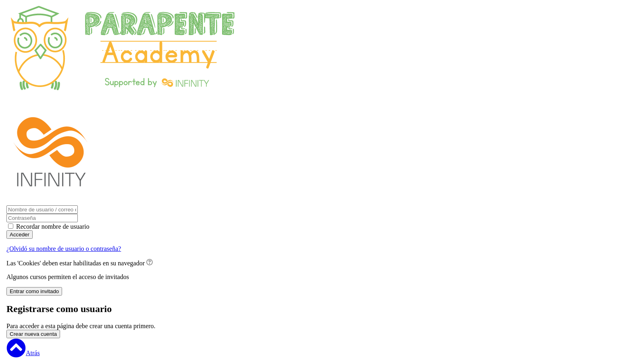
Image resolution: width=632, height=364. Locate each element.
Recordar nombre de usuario (53, 226)
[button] (150, 263)
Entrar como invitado (34, 291)
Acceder (20, 235)
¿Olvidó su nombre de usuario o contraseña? (64, 249)
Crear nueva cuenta (33, 334)
